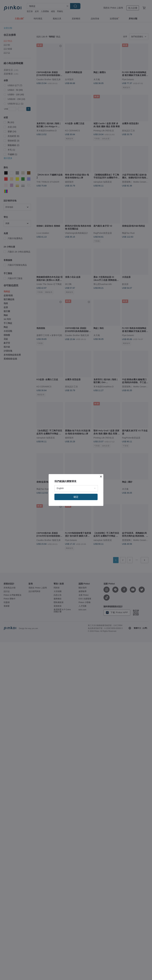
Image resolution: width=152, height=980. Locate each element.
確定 (76, 497)
